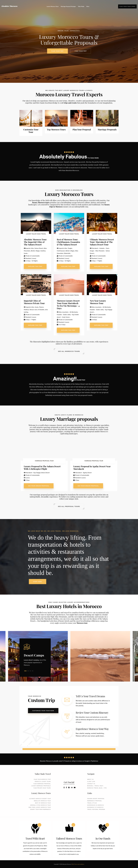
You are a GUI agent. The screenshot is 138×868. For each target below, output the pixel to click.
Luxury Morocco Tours (53, 6)
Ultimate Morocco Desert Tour (40, 799)
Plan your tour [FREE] (127, 6)
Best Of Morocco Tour (43, 803)
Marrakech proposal (95, 801)
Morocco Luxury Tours (43, 782)
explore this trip (35, 266)
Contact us (91, 784)
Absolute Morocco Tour (42, 801)
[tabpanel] (35, 655)
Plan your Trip (57, 51)
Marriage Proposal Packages (68, 6)
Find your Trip (81, 52)
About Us (90, 779)
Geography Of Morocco (95, 807)
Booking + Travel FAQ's (95, 786)
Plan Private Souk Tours (42, 788)
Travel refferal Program (96, 810)
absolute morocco (69, 784)
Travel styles (92, 803)
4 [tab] (33, 671)
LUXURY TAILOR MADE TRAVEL (36, 234)
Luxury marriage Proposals (41, 786)
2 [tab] (28, 671)
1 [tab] (25, 671)
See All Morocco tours (69, 351)
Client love (91, 782)
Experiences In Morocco (96, 805)
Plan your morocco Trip (42, 779)
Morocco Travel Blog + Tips (97, 788)
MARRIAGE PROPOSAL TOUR (44, 461)
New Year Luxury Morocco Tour (40, 807)
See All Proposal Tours (69, 506)
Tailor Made (81, 6)
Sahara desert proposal (96, 799)
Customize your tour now (43, 711)
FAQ (73, 864)
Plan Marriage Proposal (42, 784)
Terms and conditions (79, 864)
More (88, 6)
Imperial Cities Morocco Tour (40, 805)
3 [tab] (30, 671)
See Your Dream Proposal (39, 486)
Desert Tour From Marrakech (41, 810)
